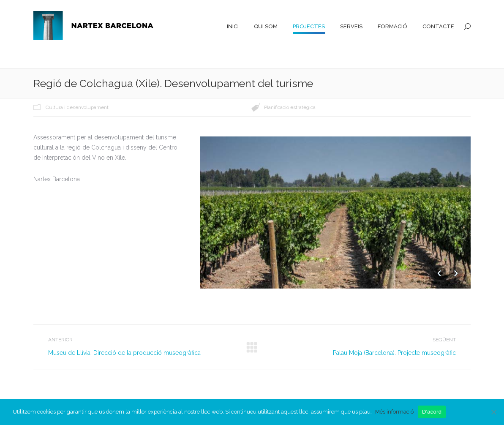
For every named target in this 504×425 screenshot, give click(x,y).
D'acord (432, 412)
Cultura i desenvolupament (77, 107)
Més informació (394, 412)
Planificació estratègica (290, 107)
